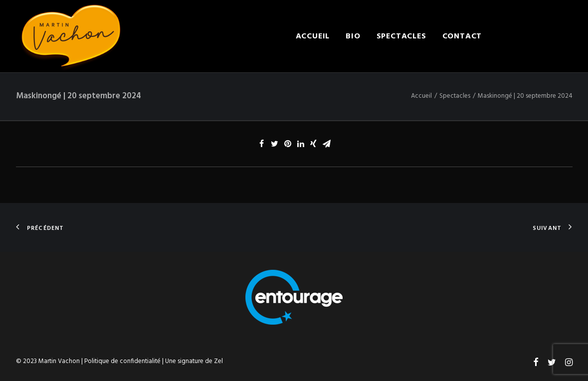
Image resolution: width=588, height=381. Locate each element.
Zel (218, 361)
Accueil (313, 36)
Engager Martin (535, 36)
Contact (462, 36)
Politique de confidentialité (122, 361)
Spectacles (401, 36)
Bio (353, 36)
